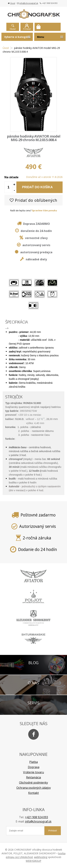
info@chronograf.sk (29, 3)
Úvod (13, 3)
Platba (33, 762)
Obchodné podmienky (33, 783)
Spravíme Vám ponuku (44, 211)
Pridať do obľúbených (33, 200)
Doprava (34, 767)
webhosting (41, 857)
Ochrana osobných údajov (34, 788)
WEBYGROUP (33, 861)
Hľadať (13, 29)
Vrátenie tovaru (33, 772)
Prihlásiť (27, 29)
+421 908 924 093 (36, 817)
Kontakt (33, 793)
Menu (41, 37)
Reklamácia (33, 777)
